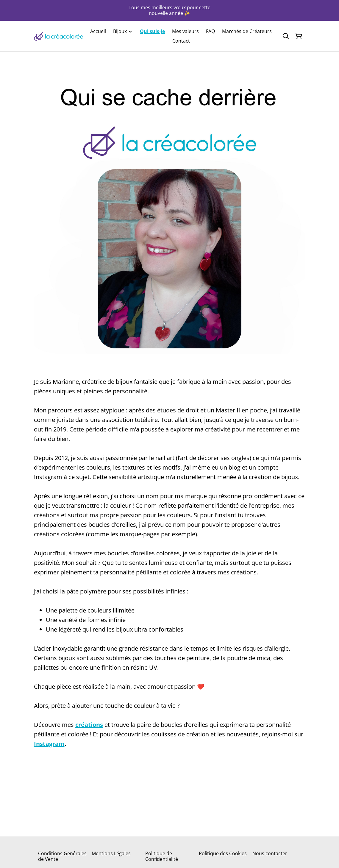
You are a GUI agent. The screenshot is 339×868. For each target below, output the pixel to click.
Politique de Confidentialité (162, 856)
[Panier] (299, 36)
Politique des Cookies (223, 853)
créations (89, 725)
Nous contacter (270, 853)
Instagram (49, 744)
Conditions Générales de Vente (62, 856)
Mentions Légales (111, 853)
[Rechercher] (286, 36)
